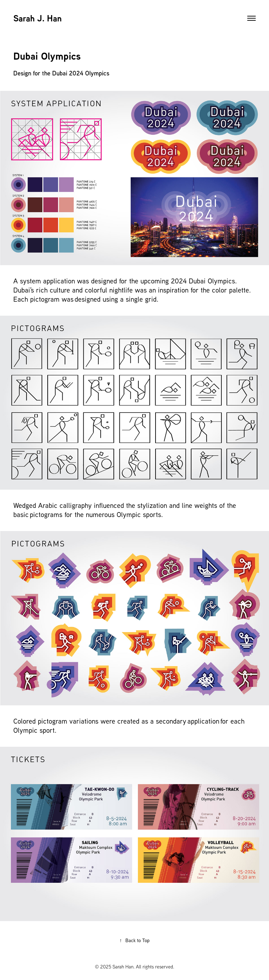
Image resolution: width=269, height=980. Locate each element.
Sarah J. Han (37, 18)
